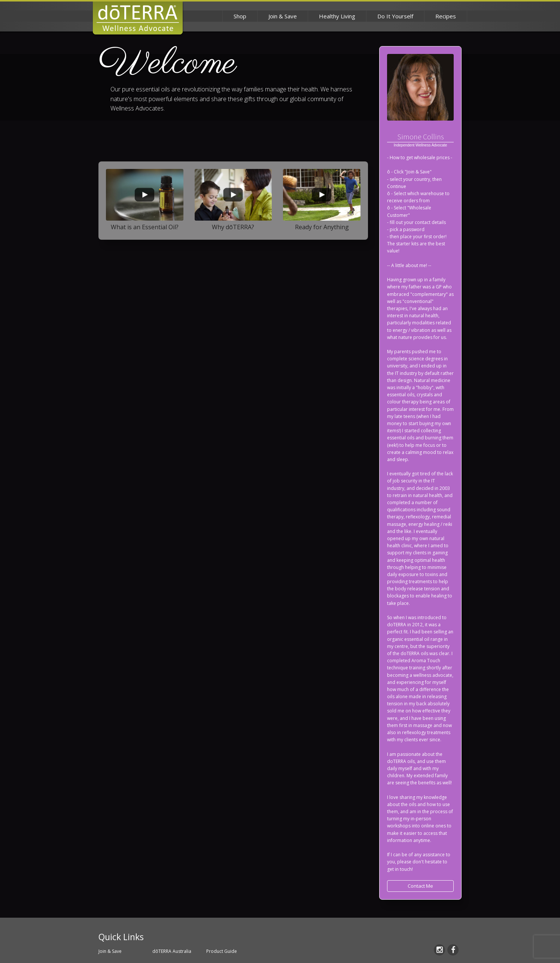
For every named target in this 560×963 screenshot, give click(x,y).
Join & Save (283, 16)
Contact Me (420, 886)
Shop (240, 16)
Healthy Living (337, 16)
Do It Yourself (395, 16)
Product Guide (222, 951)
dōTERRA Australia (172, 951)
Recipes (446, 16)
